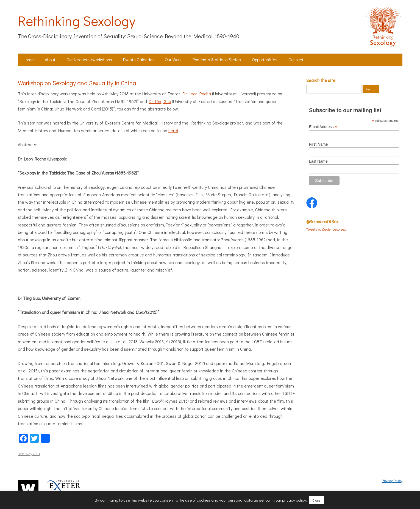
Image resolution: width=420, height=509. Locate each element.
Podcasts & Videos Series (217, 60)
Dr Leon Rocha (197, 94)
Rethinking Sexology (77, 21)
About (50, 60)
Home (28, 60)
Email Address (323, 127)
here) (173, 130)
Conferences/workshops (89, 60)
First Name (318, 144)
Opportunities (265, 60)
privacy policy (294, 500)
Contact (296, 60)
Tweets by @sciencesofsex (326, 229)
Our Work (173, 60)
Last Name (318, 161)
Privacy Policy (392, 481)
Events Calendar (138, 60)
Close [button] (316, 500)
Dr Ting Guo (160, 101)
